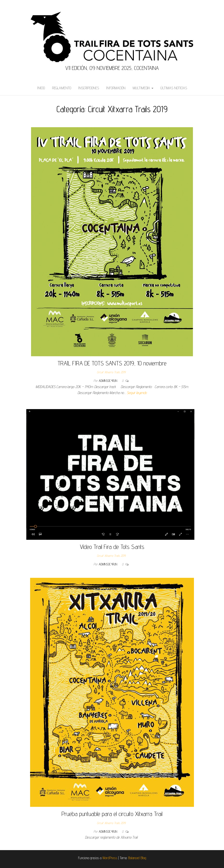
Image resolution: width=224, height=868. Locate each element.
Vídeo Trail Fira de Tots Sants (112, 547)
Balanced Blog (137, 858)
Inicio (41, 88)
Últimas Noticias (174, 88)
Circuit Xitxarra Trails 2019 (111, 372)
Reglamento (62, 88)
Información (116, 88)
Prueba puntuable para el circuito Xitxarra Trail (112, 814)
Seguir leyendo (137, 393)
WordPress (110, 858)
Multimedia (143, 88)
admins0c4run (108, 381)
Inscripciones (89, 88)
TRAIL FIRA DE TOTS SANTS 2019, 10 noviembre (112, 363)
